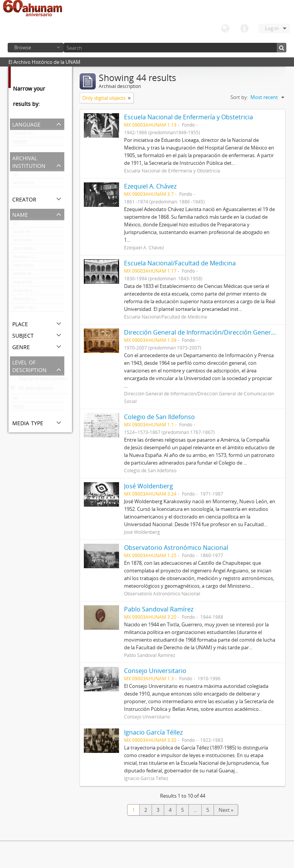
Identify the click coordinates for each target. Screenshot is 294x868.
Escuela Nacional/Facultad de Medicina (180, 263)
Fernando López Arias (33, 301)
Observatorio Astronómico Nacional (176, 548)
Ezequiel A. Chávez (150, 186)
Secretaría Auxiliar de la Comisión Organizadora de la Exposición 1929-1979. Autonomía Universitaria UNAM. (39, 242)
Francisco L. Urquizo (31, 258)
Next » (226, 810)
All (15, 176)
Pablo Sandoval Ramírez (35, 267)
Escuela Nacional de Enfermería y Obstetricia (189, 117)
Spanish (20, 143)
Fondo (19, 408)
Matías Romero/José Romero (39, 275)
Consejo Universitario (155, 671)
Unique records (27, 135)
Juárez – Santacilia (30, 309)
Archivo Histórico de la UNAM (39, 184)
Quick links (244, 29)
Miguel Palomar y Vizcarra (37, 284)
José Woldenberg (28, 250)
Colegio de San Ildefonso (159, 417)
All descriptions (31, 390)
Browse (23, 47)
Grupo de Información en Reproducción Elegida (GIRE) (39, 233)
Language (225, 29)
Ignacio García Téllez (153, 732)
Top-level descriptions (39, 380)
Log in (272, 28)
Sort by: (239, 97)
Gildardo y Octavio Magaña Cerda (39, 292)
